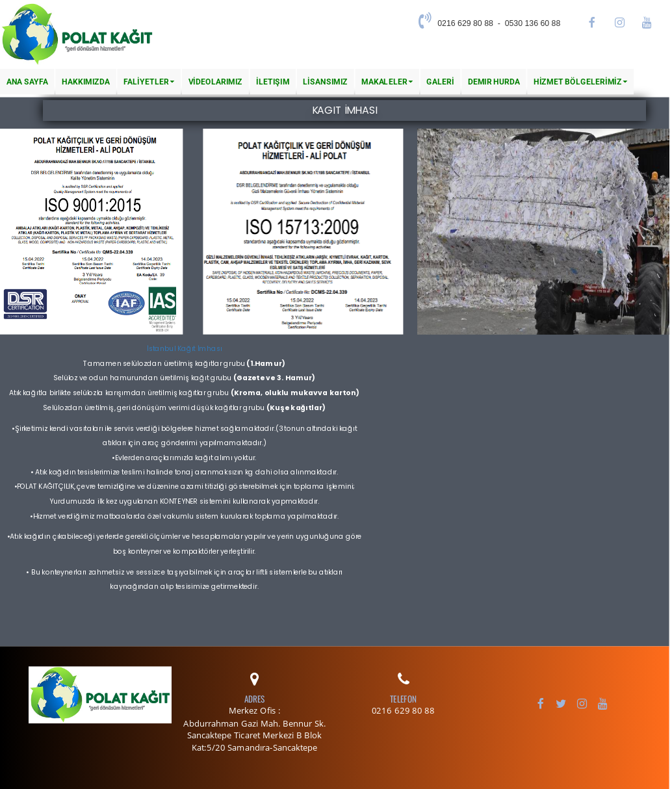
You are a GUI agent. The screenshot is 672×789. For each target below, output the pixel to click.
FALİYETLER (149, 81)
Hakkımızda (86, 81)
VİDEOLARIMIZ (216, 81)
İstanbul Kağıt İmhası (184, 349)
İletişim (273, 81)
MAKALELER (387, 81)
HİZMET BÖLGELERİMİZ (580, 81)
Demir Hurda (494, 81)
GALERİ (440, 81)
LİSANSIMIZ (325, 81)
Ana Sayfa (27, 81)
